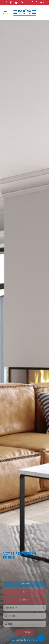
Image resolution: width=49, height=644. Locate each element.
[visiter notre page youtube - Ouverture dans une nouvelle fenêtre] (16, 2)
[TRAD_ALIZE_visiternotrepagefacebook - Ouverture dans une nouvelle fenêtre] (6, 2)
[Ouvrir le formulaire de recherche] (25, 640)
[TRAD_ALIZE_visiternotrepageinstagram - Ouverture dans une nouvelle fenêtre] (11, 2)
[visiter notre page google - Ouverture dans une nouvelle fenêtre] (22, 2)
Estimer (24, 608)
